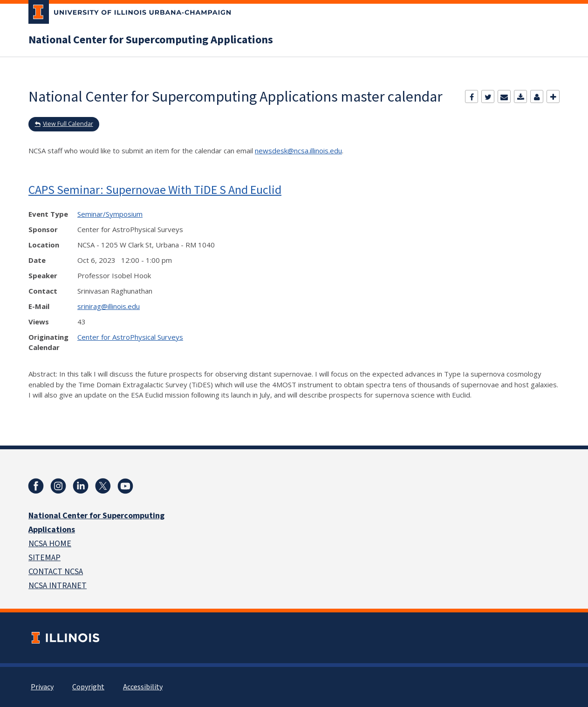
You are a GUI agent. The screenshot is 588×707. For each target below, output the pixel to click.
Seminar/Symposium (110, 214)
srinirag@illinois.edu (109, 306)
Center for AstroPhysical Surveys (130, 337)
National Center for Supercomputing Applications (151, 40)
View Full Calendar (68, 124)
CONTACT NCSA (56, 572)
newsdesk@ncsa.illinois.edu (298, 151)
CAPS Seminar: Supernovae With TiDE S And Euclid (155, 189)
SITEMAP (44, 558)
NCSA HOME (50, 544)
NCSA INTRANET (58, 586)
